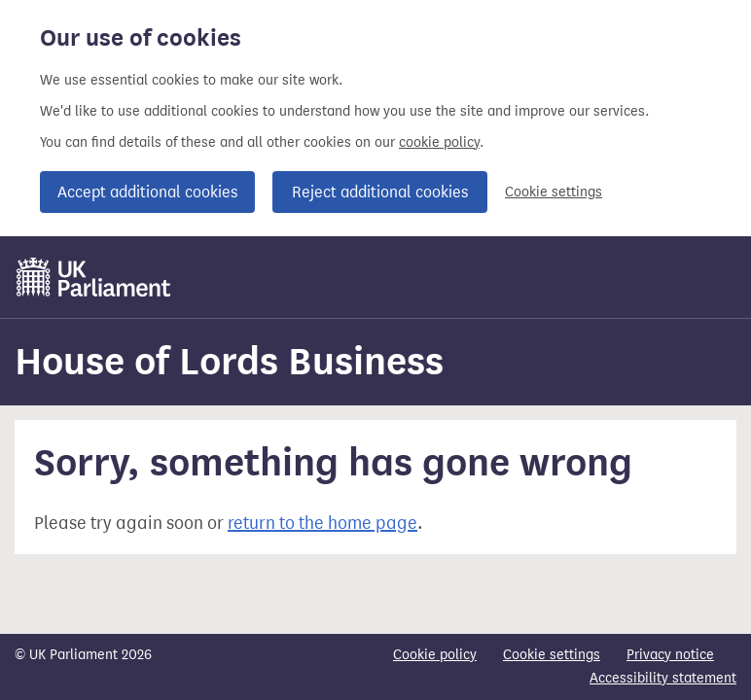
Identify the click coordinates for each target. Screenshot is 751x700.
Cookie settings (554, 192)
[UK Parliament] (94, 277)
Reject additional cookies (380, 192)
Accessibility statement (663, 678)
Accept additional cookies (147, 192)
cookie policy (439, 142)
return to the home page (322, 523)
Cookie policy (435, 655)
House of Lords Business (229, 361)
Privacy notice (670, 655)
